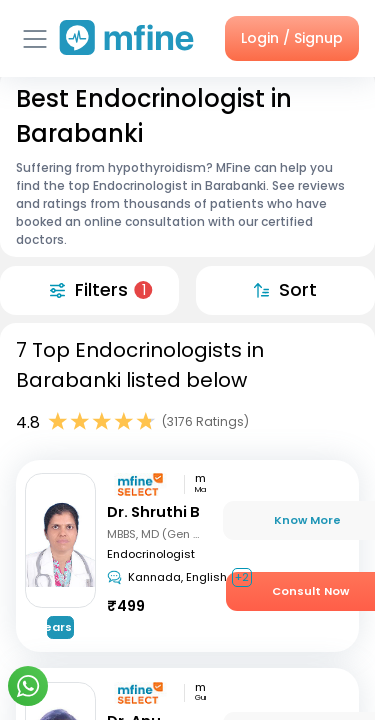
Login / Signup (292, 38)
